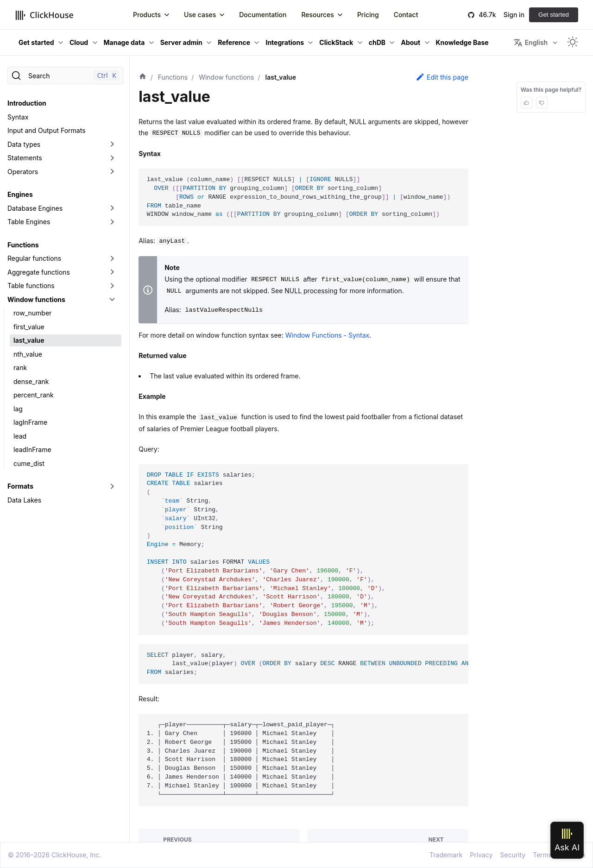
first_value (29, 327)
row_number (32, 313)
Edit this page (442, 77)
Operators (23, 172)
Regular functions (34, 258)
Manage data (124, 42)
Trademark (446, 855)
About (410, 42)
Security (513, 855)
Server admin (181, 42)
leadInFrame (32, 450)
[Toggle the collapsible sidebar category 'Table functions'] (112, 286)
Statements (25, 158)
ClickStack (336, 42)
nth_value (28, 354)
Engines (20, 194)
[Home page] (143, 77)
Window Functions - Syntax (328, 335)
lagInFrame (30, 422)
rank (20, 368)
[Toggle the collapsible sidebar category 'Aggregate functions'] (112, 272)
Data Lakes (24, 500)
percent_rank (34, 395)
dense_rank (31, 381)
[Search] (65, 75)
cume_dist (29, 463)
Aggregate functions (39, 272)
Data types (24, 144)
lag (18, 409)
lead (20, 436)
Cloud (79, 42)
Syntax (18, 117)
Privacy (481, 855)
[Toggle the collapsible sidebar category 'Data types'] (112, 145)
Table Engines (29, 222)
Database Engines (35, 208)
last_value (29, 340)
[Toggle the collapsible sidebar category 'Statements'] (112, 158)
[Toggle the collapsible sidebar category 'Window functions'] (112, 300)
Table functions (31, 286)
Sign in (514, 15)
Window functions (36, 299)
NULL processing (311, 291)
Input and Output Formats (47, 130)
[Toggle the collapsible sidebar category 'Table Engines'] (112, 222)
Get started (554, 15)
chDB (377, 42)
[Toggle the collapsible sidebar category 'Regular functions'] (112, 258)
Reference (234, 42)
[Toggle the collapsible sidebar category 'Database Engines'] (112, 208)
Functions (23, 245)
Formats (20, 486)
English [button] (530, 43)
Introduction (27, 103)
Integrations (285, 42)
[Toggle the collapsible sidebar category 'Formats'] (112, 486)
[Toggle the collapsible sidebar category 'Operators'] (112, 172)
